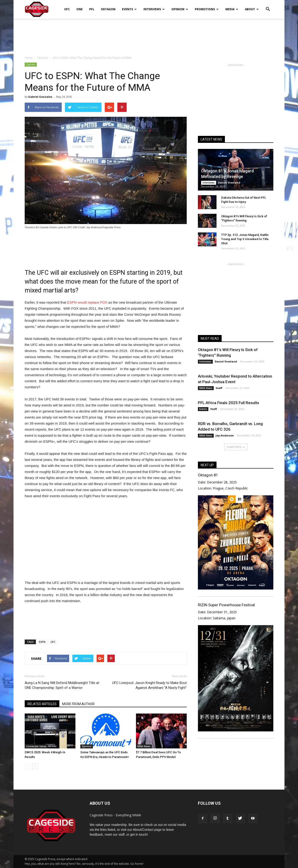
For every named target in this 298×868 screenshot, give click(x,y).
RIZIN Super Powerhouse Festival (226, 605)
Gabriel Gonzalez (40, 97)
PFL (92, 9)
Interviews (154, 9)
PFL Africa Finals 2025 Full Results (229, 403)
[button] (268, 6)
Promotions (207, 9)
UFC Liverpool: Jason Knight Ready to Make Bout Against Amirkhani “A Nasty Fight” (149, 685)
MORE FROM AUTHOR (78, 704)
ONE (80, 9)
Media (232, 9)
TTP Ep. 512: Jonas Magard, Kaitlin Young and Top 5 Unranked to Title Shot (245, 239)
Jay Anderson (225, 435)
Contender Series (36, 746)
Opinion (180, 9)
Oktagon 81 (208, 475)
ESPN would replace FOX (87, 302)
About (252, 9)
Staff (219, 388)
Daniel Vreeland (229, 183)
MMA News (144, 746)
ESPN (42, 642)
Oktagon (108, 9)
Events (129, 9)
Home (29, 58)
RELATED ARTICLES (42, 704)
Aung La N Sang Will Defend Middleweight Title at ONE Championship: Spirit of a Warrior (62, 685)
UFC (67, 9)
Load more (236, 447)
